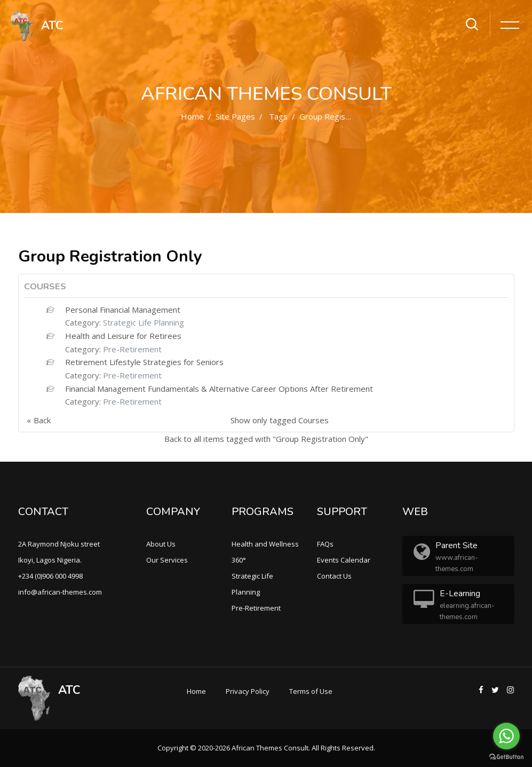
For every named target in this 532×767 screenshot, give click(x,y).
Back (42, 420)
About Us (161, 544)
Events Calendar (344, 560)
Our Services (167, 560)
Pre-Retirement (132, 349)
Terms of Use (311, 691)
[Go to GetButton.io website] (506, 756)
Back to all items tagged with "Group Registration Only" (266, 439)
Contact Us (334, 576)
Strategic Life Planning (144, 322)
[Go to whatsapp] (506, 736)
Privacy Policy (248, 691)
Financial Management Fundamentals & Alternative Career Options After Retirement (219, 389)
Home (192, 116)
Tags (278, 116)
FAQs (325, 544)
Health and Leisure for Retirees (123, 336)
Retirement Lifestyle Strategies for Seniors (144, 362)
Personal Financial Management (123, 310)
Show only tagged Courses (280, 420)
